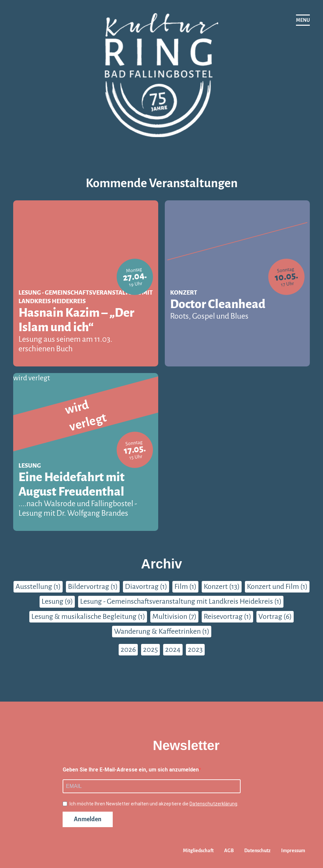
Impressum (293, 851)
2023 (195, 650)
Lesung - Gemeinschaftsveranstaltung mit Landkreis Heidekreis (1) (181, 601)
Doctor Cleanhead (237, 309)
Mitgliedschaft (198, 851)
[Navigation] (303, 20)
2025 (150, 650)
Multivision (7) (174, 617)
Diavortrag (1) (146, 587)
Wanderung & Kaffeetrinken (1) (162, 631)
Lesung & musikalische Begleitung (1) (88, 617)
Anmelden (88, 819)
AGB (229, 851)
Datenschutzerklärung (213, 804)
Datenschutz (257, 851)
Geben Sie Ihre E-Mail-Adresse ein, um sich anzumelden (131, 770)
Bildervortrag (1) (93, 587)
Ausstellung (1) (38, 587)
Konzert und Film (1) (277, 587)
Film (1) (185, 587)
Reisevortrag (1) (227, 617)
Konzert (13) (222, 587)
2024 (173, 650)
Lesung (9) (57, 601)
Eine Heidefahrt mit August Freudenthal (86, 494)
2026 (128, 650)
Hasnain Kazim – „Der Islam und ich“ (86, 330)
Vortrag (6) (275, 617)
